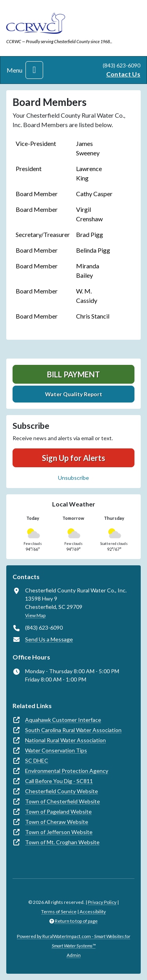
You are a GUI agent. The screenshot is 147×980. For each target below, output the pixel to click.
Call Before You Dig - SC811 (59, 781)
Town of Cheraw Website (57, 822)
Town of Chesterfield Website (63, 801)
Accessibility (93, 912)
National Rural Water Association (65, 740)
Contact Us (123, 74)
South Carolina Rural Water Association (73, 730)
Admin (74, 955)
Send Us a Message (49, 639)
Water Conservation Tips (56, 750)
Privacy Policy (102, 902)
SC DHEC (37, 761)
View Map (35, 615)
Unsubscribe (73, 478)
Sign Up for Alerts (73, 458)
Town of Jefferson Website (59, 832)
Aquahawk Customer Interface (63, 720)
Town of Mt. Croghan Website (62, 842)
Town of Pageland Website (58, 812)
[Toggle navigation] (34, 70)
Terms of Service (59, 912)
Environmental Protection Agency (67, 771)
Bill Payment (73, 374)
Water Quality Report (74, 394)
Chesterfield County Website (62, 791)
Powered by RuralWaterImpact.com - (73, 941)
